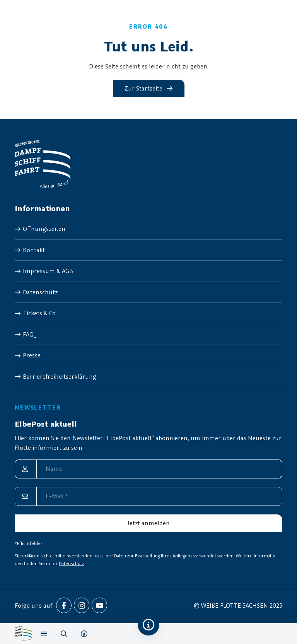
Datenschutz (71, 563)
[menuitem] (148, 229)
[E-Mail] (148, 496)
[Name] (148, 469)
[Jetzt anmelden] (148, 523)
